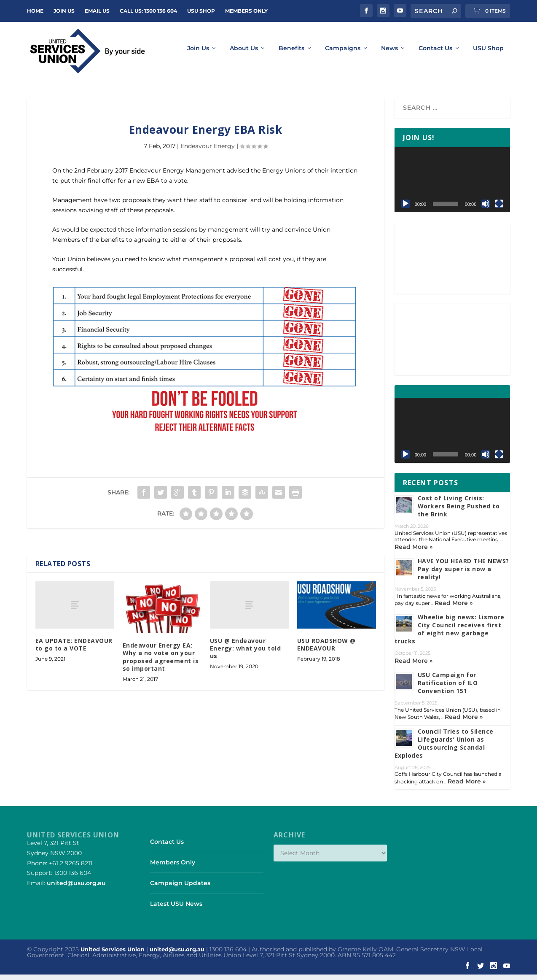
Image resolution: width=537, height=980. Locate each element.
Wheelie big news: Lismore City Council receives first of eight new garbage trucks (450, 634)
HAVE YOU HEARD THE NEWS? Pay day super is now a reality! (463, 574)
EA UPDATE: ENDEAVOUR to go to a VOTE (74, 649)
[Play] (405, 209)
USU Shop (201, 11)
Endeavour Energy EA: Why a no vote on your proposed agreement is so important (161, 662)
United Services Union (113, 954)
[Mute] (486, 209)
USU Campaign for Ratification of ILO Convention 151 (448, 688)
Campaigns (343, 54)
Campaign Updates (180, 888)
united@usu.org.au (76, 888)
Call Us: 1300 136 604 (148, 11)
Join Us (198, 54)
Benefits (291, 54)
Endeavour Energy (208, 151)
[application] (452, 185)
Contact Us (435, 54)
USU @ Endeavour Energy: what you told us (246, 653)
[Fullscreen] (499, 209)
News (389, 54)
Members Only (246, 11)
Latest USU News (176, 909)
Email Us (97, 11)
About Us (244, 54)
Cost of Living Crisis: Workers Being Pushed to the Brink (459, 511)
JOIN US (64, 11)
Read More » (413, 552)
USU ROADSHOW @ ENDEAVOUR (326, 649)
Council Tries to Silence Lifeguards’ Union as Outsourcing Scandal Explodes (444, 748)
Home (35, 11)
